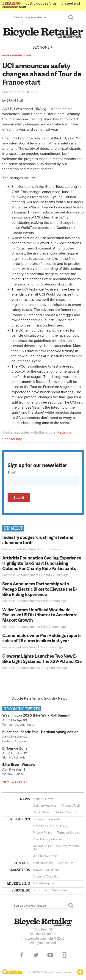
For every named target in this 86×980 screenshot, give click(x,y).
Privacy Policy (42, 833)
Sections (43, 47)
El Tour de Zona (15, 748)
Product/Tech (71, 806)
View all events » (15, 782)
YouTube (50, 955)
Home (6, 56)
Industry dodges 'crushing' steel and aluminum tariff (41, 5)
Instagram (64, 955)
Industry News (27, 549)
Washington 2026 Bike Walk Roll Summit (36, 715)
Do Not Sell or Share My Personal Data (57, 848)
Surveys (39, 819)
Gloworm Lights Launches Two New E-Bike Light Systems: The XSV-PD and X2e (42, 659)
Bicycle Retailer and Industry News (39, 698)
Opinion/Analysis (45, 806)
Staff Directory (43, 863)
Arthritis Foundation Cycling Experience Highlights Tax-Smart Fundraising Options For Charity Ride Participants (42, 563)
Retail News (41, 812)
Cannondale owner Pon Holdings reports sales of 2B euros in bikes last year (42, 638)
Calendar (55, 819)
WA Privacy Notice (46, 856)
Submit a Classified (46, 876)
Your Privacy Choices (48, 839)
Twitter (36, 955)
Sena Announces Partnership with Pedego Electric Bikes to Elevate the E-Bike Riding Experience (40, 589)
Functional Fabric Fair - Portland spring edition (40, 732)
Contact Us (66, 863)
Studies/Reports (66, 812)
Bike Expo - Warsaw (19, 765)
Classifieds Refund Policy (51, 826)
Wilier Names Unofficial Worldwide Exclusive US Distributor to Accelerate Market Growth (40, 615)
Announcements (28, 575)
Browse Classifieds (46, 870)
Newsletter (60, 890)
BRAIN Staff (15, 101)
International (22, 56)
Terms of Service (69, 833)
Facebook (22, 955)
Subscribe (40, 890)
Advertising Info (44, 883)
